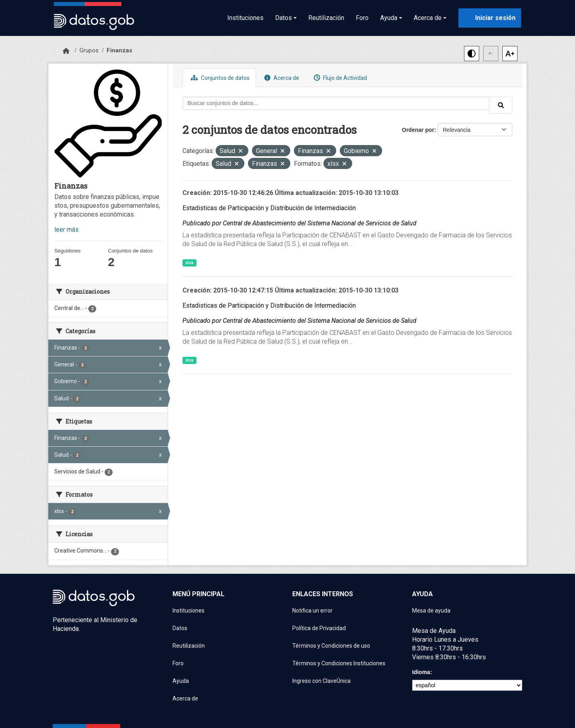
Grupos (89, 50)
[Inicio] (66, 51)
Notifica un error (312, 611)
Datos (180, 628)
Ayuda (181, 681)
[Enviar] (501, 105)
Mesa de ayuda (431, 611)
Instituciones (245, 18)
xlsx (189, 263)
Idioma (421, 672)
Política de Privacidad (319, 628)
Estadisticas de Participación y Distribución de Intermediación (269, 208)
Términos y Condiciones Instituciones (339, 663)
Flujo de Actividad (339, 78)
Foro (362, 18)
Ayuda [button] (389, 18)
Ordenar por (418, 130)
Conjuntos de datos (219, 78)
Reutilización (326, 18)
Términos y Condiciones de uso (331, 646)
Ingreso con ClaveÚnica (321, 681)
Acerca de (281, 78)
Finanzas (119, 50)
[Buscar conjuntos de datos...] (336, 103)
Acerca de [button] (428, 18)
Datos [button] (284, 18)
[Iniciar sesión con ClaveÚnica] (490, 18)
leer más (66, 230)
